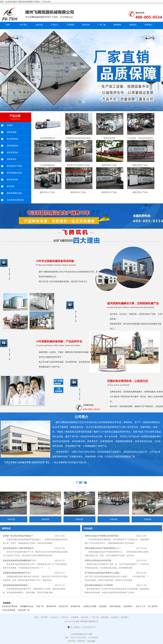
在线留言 (115, 617)
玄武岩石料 (63, 606)
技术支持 (85, 617)
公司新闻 (75, 617)
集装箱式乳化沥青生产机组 (78, 165)
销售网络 (105, 617)
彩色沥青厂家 (24, 610)
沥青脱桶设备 (12, 146)
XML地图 (91, 641)
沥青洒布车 (12, 159)
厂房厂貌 (95, 617)
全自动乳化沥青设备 (15, 200)
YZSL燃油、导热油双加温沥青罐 (140, 139)
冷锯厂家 (40, 606)
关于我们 (44, 617)
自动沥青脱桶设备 (47, 138)
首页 (8, 25)
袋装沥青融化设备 (14, 193)
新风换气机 (76, 606)
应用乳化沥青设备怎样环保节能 (98, 561)
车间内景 (46, 519)
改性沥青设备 (12, 152)
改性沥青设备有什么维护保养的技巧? (18, 548)
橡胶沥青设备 (12, 180)
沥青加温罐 (12, 132)
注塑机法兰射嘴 (90, 606)
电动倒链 (103, 606)
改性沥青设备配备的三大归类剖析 (99, 585)
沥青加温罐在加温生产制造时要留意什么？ (103, 548)
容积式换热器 (115, 606)
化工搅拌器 (153, 606)
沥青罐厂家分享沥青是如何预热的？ (18, 536)
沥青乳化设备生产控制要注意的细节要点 (102, 536)
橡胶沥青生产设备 (109, 165)
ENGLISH (46, 2)
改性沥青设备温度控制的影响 (15, 585)
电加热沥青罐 (109, 138)
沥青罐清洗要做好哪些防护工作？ (17, 573)
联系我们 (125, 617)
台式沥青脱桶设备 (47, 165)
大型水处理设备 (9, 610)
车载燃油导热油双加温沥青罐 (78, 138)
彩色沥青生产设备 (14, 166)
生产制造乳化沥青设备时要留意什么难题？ (103, 573)
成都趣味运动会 (27, 606)
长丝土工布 (140, 606)
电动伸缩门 (128, 606)
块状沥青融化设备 (14, 173)
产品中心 (65, 617)
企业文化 (54, 617)
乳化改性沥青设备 (10, 606)
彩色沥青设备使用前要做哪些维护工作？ (20, 561)
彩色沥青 (11, 186)
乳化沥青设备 (12, 139)
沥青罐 (10, 125)
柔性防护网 (51, 606)
